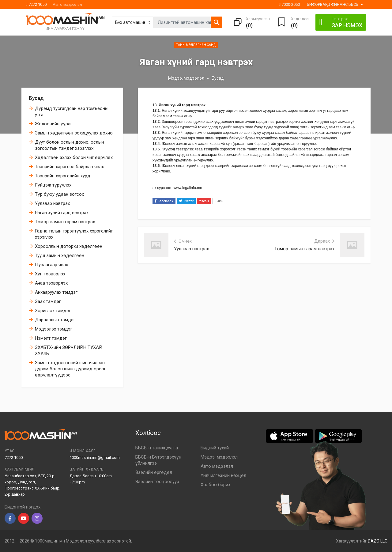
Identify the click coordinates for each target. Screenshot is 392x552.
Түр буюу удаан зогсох (59, 194)
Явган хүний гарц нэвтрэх (62, 213)
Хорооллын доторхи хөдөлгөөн (69, 246)
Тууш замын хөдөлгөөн (60, 255)
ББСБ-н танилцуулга (157, 448)
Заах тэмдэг (48, 301)
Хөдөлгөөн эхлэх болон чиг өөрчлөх (74, 157)
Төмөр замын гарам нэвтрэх (65, 222)
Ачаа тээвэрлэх (51, 283)
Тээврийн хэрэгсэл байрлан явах (69, 167)
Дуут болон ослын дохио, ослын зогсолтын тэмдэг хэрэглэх (70, 145)
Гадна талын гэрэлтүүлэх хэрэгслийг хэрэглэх (74, 234)
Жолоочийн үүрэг (54, 124)
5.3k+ (219, 201)
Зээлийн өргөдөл (154, 472)
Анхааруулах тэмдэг (56, 292)
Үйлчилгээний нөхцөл (223, 475)
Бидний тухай (215, 448)
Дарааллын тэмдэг (55, 320)
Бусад (36, 98)
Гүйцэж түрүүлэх (53, 185)
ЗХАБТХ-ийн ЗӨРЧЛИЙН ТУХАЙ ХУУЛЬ (69, 350)
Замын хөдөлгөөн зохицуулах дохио (74, 133)
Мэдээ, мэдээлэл (186, 78)
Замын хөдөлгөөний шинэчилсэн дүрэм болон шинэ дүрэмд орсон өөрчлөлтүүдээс (71, 369)
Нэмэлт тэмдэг (51, 338)
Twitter (186, 201)
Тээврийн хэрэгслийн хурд (63, 176)
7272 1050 (36, 4)
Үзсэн (204, 201)
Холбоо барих (215, 485)
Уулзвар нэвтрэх (52, 203)
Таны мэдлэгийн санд (196, 45)
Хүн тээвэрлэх (50, 274)
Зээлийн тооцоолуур (157, 482)
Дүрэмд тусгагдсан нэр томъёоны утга (72, 112)
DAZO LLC (378, 541)
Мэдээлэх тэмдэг (54, 329)
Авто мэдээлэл (67, 4)
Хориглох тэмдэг (53, 311)
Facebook (164, 201)
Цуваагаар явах (51, 265)
